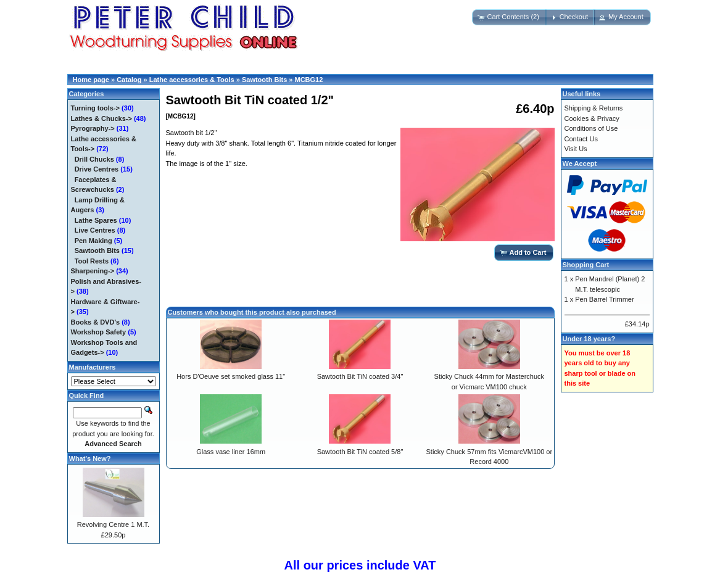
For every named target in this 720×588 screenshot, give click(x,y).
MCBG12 (309, 80)
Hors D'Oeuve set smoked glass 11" (231, 376)
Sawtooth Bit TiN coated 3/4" (360, 376)
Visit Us (576, 149)
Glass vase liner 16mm (231, 452)
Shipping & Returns (594, 108)
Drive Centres (97, 169)
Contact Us (581, 139)
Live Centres (95, 230)
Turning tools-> (96, 108)
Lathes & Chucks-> (101, 118)
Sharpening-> (93, 271)
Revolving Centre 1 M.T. (113, 524)
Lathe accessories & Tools (192, 80)
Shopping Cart (586, 265)
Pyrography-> (93, 128)
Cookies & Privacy (592, 118)
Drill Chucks (94, 159)
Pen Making (93, 241)
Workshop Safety (99, 332)
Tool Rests (92, 261)
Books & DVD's (96, 322)
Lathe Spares (96, 220)
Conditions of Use (591, 128)
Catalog (129, 80)
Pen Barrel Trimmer (604, 299)
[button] (509, 17)
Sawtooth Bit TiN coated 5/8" (360, 452)
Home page (91, 80)
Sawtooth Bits (264, 80)
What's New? (90, 458)
